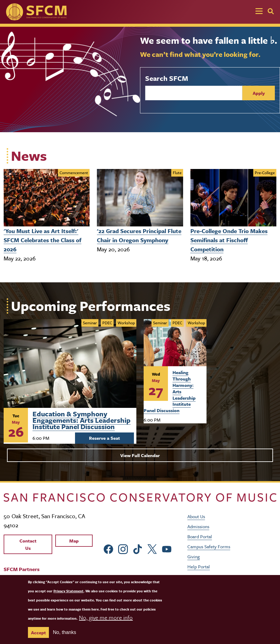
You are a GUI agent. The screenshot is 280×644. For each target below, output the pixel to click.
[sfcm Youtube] (167, 548)
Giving (194, 556)
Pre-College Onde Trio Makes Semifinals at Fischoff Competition (229, 240)
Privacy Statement (68, 599)
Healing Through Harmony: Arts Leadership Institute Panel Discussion (170, 391)
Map (74, 541)
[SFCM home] (36, 12)
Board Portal (200, 536)
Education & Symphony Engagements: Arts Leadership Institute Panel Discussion (82, 419)
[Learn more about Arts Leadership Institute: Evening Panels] (70, 363)
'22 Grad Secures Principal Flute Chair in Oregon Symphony (139, 235)
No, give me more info (106, 625)
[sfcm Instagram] (123, 548)
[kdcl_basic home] (140, 497)
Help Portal (199, 567)
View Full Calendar (140, 455)
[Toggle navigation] (259, 12)
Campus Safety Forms (209, 546)
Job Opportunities (205, 577)
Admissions (198, 526)
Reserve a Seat (104, 438)
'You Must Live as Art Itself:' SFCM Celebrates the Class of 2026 (43, 240)
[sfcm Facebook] (108, 548)
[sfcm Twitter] (152, 548)
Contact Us (28, 544)
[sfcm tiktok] (138, 548)
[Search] (271, 11)
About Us (196, 516)
